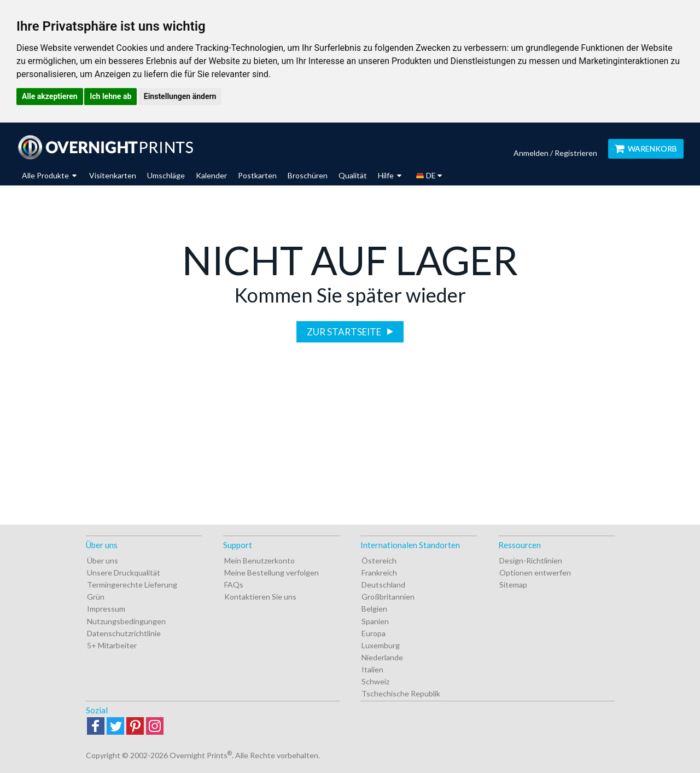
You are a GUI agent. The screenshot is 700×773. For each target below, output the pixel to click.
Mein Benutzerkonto (259, 560)
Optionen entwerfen (535, 573)
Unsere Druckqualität (124, 573)
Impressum (106, 609)
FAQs (234, 585)
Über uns (103, 560)
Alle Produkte (49, 175)
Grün (96, 597)
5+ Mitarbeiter (112, 645)
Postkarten (257, 175)
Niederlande (382, 657)
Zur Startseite (345, 332)
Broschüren (308, 175)
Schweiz (375, 681)
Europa (374, 633)
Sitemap (513, 585)
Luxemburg (381, 645)
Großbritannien (388, 597)
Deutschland (383, 585)
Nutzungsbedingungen (126, 621)
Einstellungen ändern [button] (180, 96)
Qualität (353, 175)
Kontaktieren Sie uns (260, 597)
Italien (372, 669)
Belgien (374, 609)
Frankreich (379, 573)
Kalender (211, 175)
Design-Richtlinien (531, 560)
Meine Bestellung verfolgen (272, 573)
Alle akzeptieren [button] (50, 96)
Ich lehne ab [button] (110, 96)
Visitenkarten (113, 175)
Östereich (379, 560)
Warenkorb (646, 149)
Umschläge (166, 175)
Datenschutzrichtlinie (124, 633)
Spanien (375, 621)
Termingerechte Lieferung (132, 585)
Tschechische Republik (401, 693)
